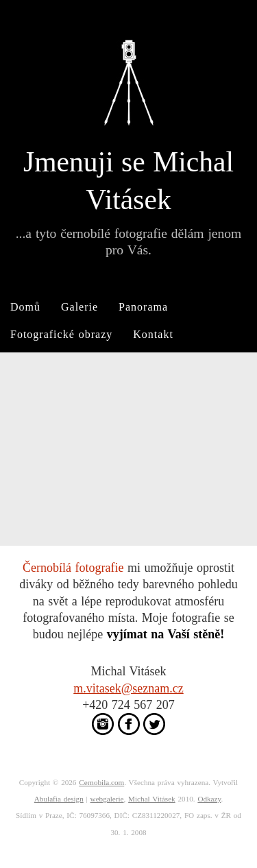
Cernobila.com (101, 782)
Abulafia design (59, 799)
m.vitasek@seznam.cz (128, 688)
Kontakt (153, 334)
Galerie (79, 307)
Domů (25, 307)
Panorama (143, 307)
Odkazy (209, 799)
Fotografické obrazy (61, 334)
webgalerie (107, 799)
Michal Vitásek (152, 799)
